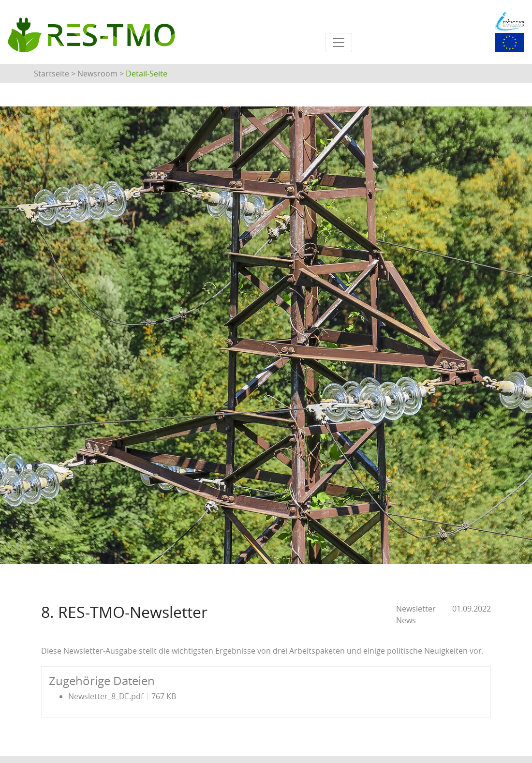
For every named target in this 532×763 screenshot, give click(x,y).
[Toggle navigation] (339, 43)
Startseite (52, 74)
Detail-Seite (147, 74)
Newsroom (97, 74)
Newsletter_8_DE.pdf (106, 696)
